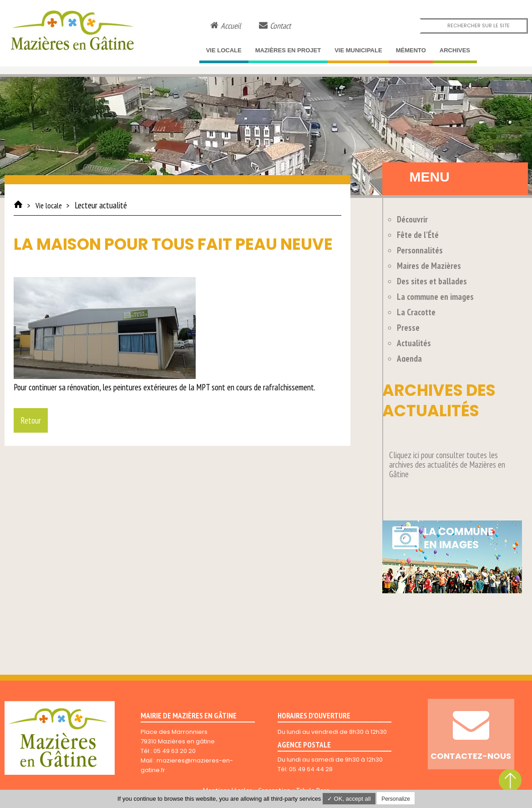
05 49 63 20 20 (175, 751)
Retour (31, 420)
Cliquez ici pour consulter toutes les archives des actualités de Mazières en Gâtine (447, 465)
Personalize (396, 799)
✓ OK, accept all (349, 799)
